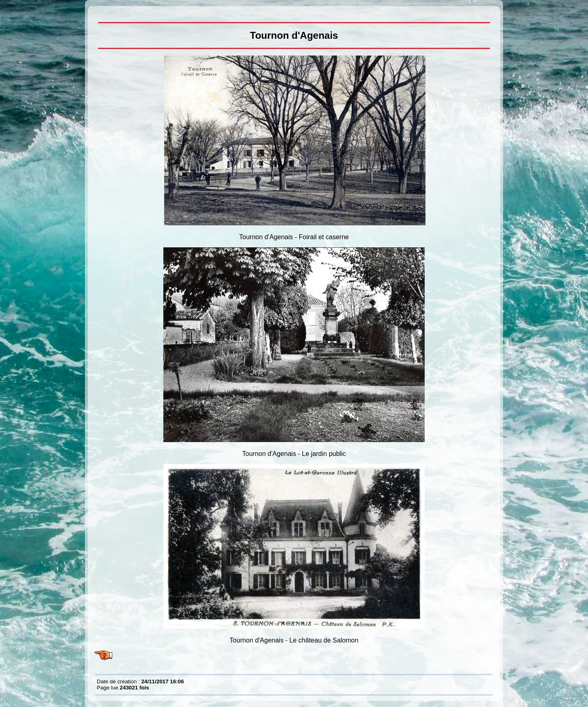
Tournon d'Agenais (99, 12)
